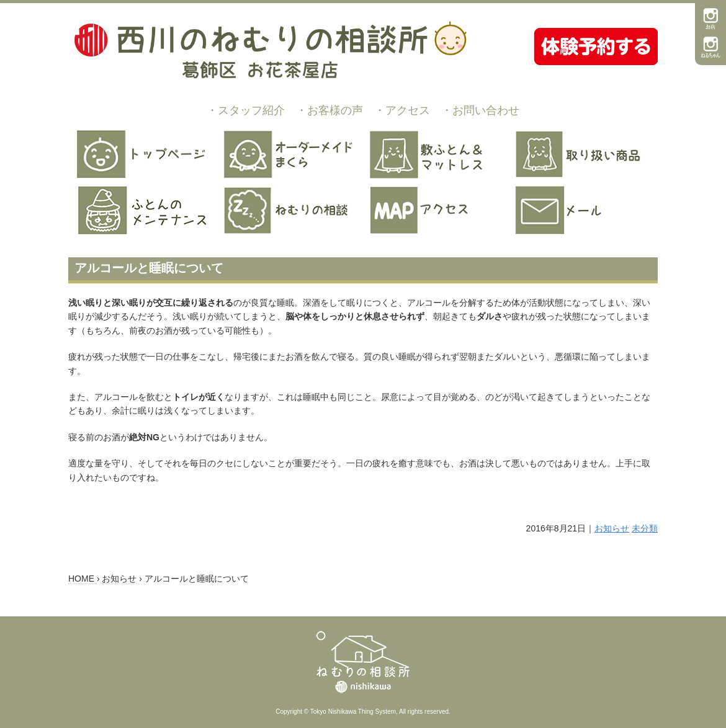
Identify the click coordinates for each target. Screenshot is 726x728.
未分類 (645, 528)
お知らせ (612, 528)
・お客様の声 (329, 110)
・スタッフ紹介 (246, 110)
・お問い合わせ (480, 110)
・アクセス (402, 110)
